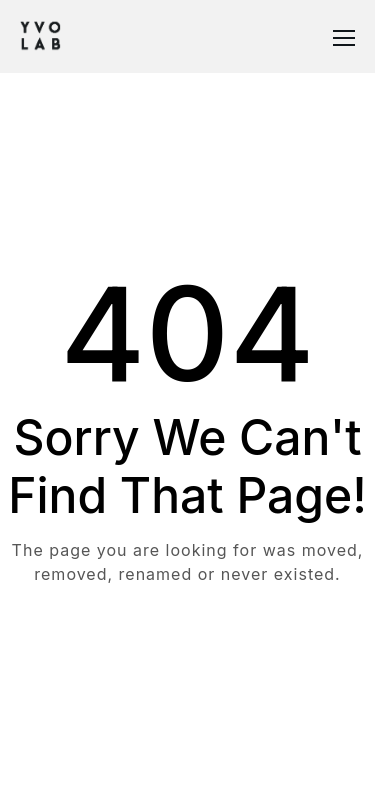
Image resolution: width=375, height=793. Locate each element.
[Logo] (40, 36)
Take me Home (188, 654)
